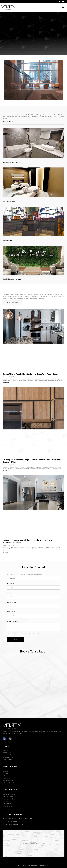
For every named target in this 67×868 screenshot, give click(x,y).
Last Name (10, 593)
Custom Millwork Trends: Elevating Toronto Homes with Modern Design (30, 374)
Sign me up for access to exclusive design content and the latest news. (28, 634)
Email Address (11, 612)
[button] (63, 7)
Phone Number (12, 602)
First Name (10, 583)
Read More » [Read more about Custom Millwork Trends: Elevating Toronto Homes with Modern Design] (7, 383)
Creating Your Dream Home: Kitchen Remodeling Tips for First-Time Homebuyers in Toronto (29, 541)
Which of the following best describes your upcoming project (25, 574)
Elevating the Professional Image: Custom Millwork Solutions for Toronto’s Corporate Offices (32, 461)
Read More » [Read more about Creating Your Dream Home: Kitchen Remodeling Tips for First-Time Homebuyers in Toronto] (7, 552)
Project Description (13, 621)
